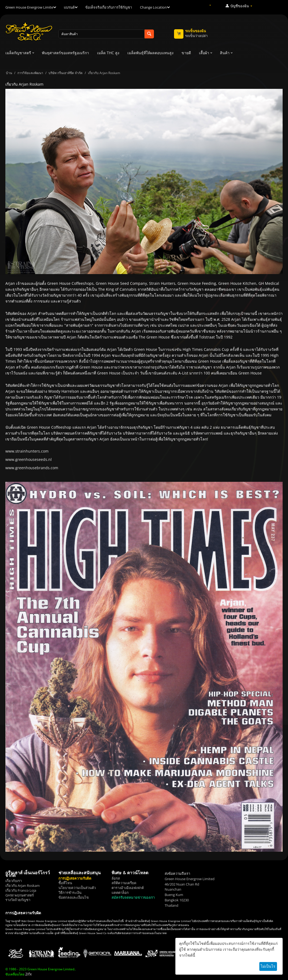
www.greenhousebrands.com (32, 468)
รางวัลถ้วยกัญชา (18, 900)
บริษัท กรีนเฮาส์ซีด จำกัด (66, 73)
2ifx (28, 974)
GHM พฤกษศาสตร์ (20, 895)
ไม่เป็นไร (268, 966)
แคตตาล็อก (120, 892)
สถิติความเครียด (124, 883)
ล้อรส (116, 878)
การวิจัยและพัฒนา (30, 73)
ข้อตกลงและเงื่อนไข (74, 897)
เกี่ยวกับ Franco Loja (21, 890)
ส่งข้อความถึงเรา (177, 873)
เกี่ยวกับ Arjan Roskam (23, 886)
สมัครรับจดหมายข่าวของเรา (133, 897)
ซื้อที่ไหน (65, 883)
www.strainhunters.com (27, 451)
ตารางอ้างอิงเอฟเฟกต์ (128, 888)
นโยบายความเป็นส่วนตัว (77, 888)
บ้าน (9, 73)
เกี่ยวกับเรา (14, 881)
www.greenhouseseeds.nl (29, 459)
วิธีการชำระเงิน (70, 892)
